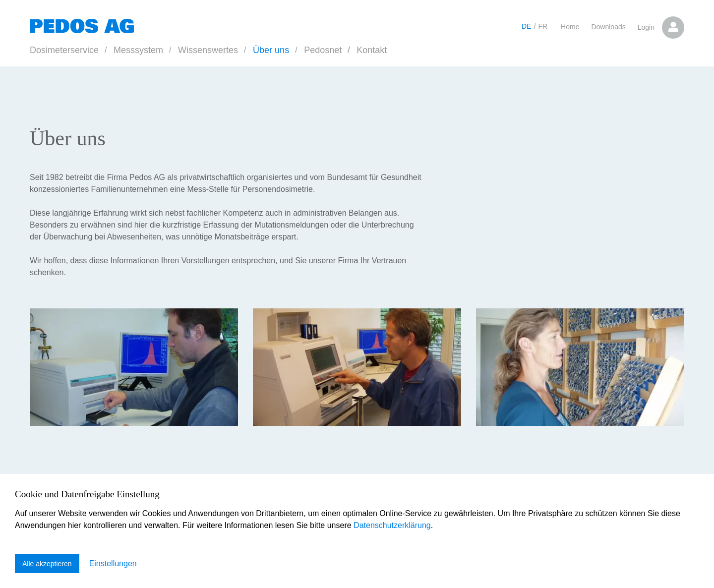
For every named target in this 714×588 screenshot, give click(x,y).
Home (570, 27)
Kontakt (372, 50)
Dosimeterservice (64, 50)
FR (543, 26)
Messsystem (138, 50)
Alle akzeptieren (47, 564)
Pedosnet (323, 50)
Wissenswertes (208, 50)
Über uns (271, 50)
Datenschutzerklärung (392, 525)
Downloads (608, 27)
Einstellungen (113, 563)
